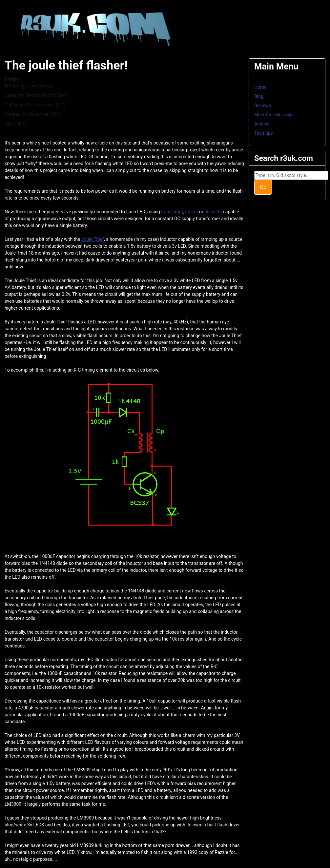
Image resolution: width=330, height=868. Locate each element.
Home (260, 87)
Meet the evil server (274, 115)
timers (192, 212)
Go (263, 187)
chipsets (213, 212)
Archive (262, 124)
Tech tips (264, 133)
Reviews (263, 106)
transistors (172, 212)
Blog (259, 96)
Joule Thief (93, 239)
